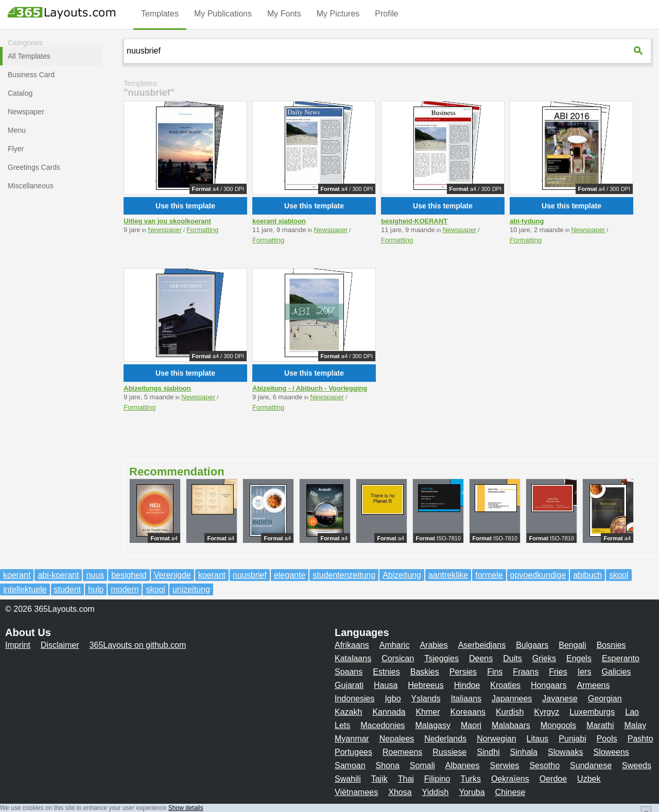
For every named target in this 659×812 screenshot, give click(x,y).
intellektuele (25, 589)
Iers (585, 672)
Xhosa (400, 792)
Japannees (512, 699)
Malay (635, 725)
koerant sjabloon (279, 221)
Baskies (425, 672)
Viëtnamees (356, 792)
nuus (95, 575)
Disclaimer (60, 645)
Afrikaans (352, 645)
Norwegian (496, 739)
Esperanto (621, 658)
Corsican (398, 658)
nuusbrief (250, 575)
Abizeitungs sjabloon (157, 388)
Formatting (202, 230)
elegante (290, 575)
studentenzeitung (344, 575)
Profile (386, 14)
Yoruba (472, 792)
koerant (17, 575)
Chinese (510, 792)
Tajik (379, 779)
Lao (632, 712)
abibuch (587, 575)
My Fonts (284, 14)
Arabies (433, 645)
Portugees (353, 752)
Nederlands (445, 739)
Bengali (572, 645)
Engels (579, 658)
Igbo (393, 699)
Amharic (395, 645)
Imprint (18, 645)
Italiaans (466, 699)
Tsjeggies (441, 658)
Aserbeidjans (482, 645)
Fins (495, 672)
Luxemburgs (592, 712)
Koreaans (468, 712)
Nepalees (397, 739)
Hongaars (549, 685)
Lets (342, 725)
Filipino (437, 779)
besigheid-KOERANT (414, 221)
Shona (388, 765)
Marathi (600, 725)
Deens (481, 658)
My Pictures (338, 14)
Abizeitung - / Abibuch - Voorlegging (310, 388)
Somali (422, 765)
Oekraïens (510, 779)
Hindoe (467, 685)
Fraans (526, 672)
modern (125, 589)
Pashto (640, 739)
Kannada (389, 712)
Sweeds (637, 765)
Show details (186, 808)
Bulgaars (532, 645)
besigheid (129, 575)
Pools (607, 739)
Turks (471, 779)
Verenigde (172, 575)
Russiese (449, 752)
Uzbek (589, 779)
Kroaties (505, 685)
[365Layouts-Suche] (639, 50)
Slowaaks (565, 752)
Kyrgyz (547, 712)
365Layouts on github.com (138, 645)
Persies (463, 672)
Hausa (386, 685)
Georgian (605, 699)
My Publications (223, 14)
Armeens (593, 685)
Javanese (560, 699)
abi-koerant (58, 575)
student (67, 589)
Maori (471, 725)
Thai (406, 779)
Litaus (538, 739)
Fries (558, 672)
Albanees (463, 765)
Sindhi (488, 752)
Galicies (616, 672)
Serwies (504, 765)
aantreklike (448, 575)
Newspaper (165, 230)
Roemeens (402, 752)
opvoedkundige (538, 575)
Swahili (348, 779)
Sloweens (611, 752)
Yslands (426, 699)
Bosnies (611, 645)
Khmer (428, 712)
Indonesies (354, 699)
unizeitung (191, 589)
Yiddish (436, 792)
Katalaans (353, 658)
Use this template (185, 206)
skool (619, 575)
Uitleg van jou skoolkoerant (167, 221)
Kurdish (510, 712)
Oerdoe (553, 779)
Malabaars (511, 725)
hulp (96, 589)
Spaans (349, 672)
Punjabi (572, 739)
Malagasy (433, 725)
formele (489, 575)
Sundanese (591, 765)
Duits (512, 658)
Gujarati (349, 685)
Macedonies (383, 725)
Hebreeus (426, 685)
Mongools (558, 725)
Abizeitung (402, 575)
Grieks (544, 658)
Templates (160, 14)
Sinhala (524, 752)
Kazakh (348, 712)
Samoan (350, 765)
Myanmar (352, 739)
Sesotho (544, 765)
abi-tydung (527, 221)
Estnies (386, 672)
